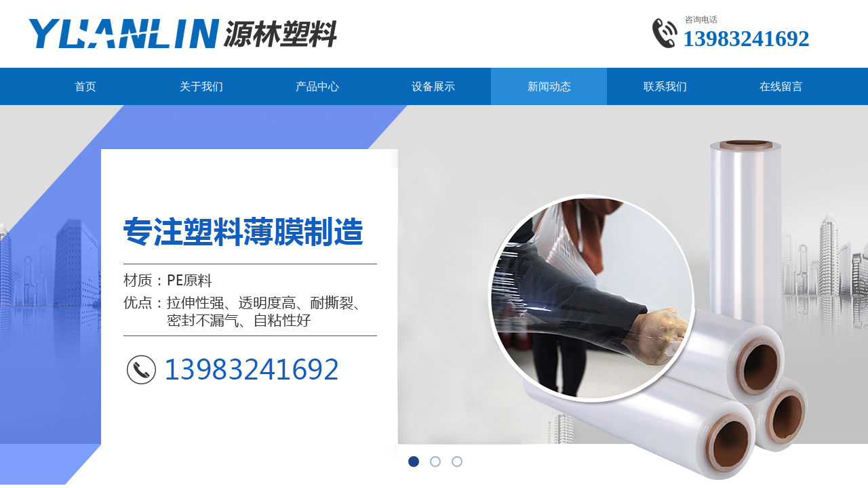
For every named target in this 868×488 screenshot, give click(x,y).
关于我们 (201, 86)
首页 (85, 86)
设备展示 (433, 86)
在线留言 (781, 86)
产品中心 (317, 86)
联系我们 (665, 86)
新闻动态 (549, 86)
